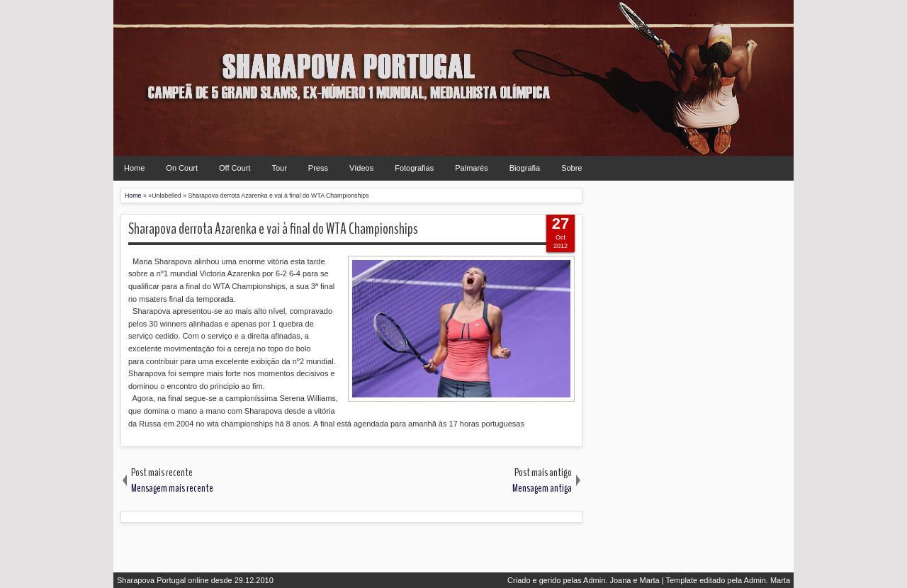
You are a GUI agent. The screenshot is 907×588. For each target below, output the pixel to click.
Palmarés (471, 168)
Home (134, 168)
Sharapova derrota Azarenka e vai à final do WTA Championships (273, 229)
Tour (279, 168)
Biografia (525, 168)
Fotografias (414, 168)
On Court (182, 168)
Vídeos (361, 168)
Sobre (571, 168)
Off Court (235, 168)
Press (318, 168)
